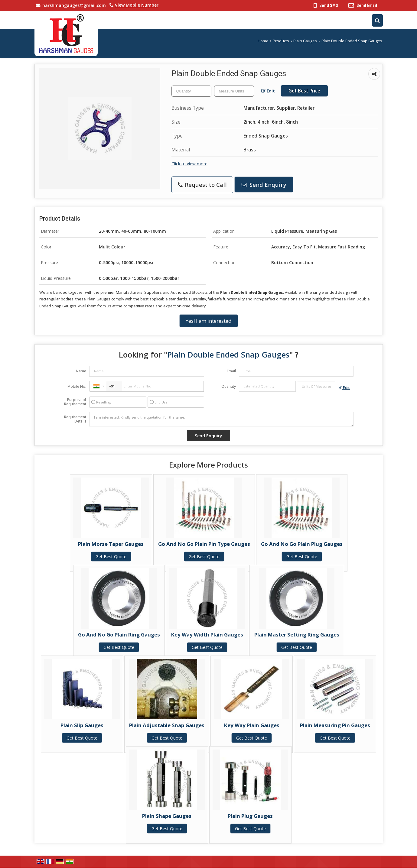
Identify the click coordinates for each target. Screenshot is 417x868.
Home (263, 41)
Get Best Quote (111, 557)
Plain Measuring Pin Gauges (335, 725)
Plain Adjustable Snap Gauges (167, 725)
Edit (268, 91)
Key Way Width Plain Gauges (207, 635)
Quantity (229, 386)
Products (281, 41)
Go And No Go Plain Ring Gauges (119, 635)
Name (81, 371)
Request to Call (202, 185)
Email (231, 371)
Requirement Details (75, 419)
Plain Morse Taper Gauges (111, 544)
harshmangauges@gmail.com (74, 5)
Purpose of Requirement (75, 402)
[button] (137, 5)
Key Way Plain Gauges (252, 725)
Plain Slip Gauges (82, 725)
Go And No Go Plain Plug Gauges (302, 544)
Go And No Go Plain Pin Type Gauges (204, 544)
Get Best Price (304, 91)
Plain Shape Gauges (167, 816)
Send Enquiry (264, 185)
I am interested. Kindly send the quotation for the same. (221, 419)
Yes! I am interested (209, 321)
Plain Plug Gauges (250, 816)
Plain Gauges (305, 41)
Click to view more (189, 164)
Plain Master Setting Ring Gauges (297, 635)
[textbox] (234, 91)
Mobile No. (77, 386)
